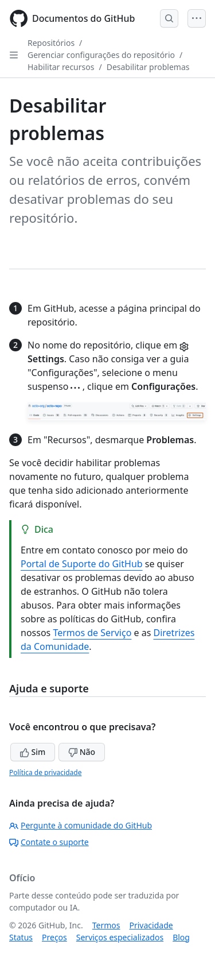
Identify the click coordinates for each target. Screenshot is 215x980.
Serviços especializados (120, 937)
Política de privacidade (45, 772)
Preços (54, 937)
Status (21, 937)
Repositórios (51, 43)
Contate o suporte (49, 842)
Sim (33, 752)
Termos (106, 925)
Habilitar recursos (61, 67)
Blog (181, 937)
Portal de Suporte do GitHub (82, 564)
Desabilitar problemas (148, 67)
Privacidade (151, 925)
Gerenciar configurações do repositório (101, 55)
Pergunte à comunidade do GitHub (81, 825)
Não (82, 752)
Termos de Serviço (92, 633)
